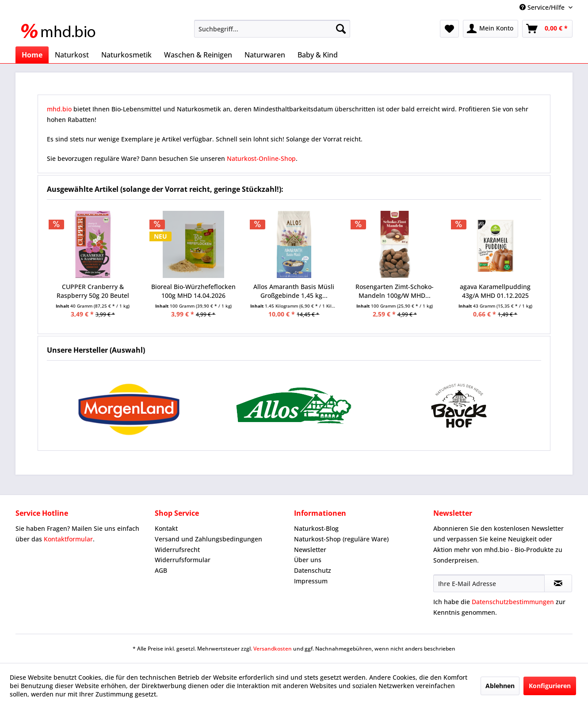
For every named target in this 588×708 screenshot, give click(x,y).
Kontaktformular (68, 539)
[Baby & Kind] (318, 55)
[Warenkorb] (547, 29)
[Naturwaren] (265, 55)
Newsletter (310, 550)
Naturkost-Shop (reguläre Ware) (341, 539)
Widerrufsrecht (177, 550)
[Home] (32, 55)
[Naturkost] (72, 55)
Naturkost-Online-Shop (261, 158)
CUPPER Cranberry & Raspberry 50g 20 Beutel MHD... (93, 291)
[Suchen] (341, 29)
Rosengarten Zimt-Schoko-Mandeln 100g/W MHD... (395, 291)
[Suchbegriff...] (272, 29)
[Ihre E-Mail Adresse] (489, 583)
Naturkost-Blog (316, 528)
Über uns (308, 560)
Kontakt (166, 528)
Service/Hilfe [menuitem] (543, 7)
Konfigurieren (550, 686)
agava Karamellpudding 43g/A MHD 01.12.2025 (495, 291)
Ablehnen (500, 686)
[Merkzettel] (449, 29)
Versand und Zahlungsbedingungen (208, 539)
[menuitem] (272, 29)
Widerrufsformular (183, 560)
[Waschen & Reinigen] (198, 55)
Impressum (311, 581)
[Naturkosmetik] (126, 55)
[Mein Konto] (491, 29)
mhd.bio (59, 109)
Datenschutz (313, 570)
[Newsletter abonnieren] (558, 583)
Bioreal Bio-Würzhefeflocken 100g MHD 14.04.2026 (193, 291)
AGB (161, 570)
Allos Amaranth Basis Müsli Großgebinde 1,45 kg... (294, 291)
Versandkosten (273, 649)
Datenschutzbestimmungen (513, 602)
